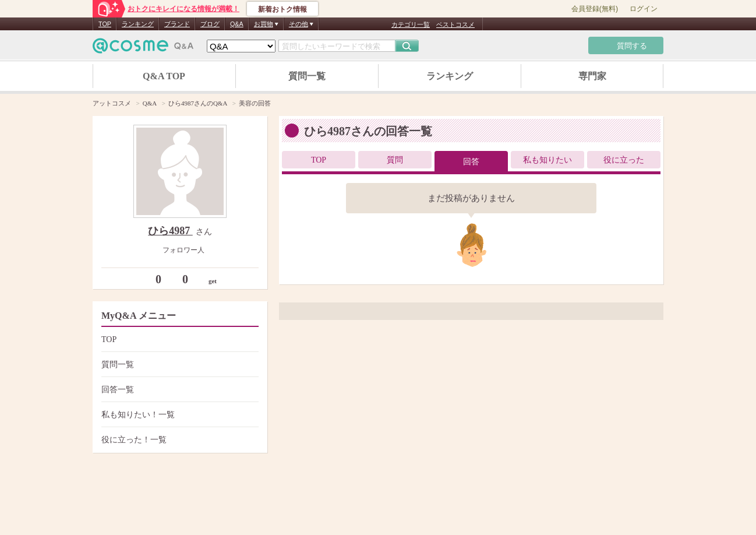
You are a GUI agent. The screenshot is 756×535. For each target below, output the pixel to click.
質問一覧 (307, 76)
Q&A (237, 24)
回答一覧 (179, 390)
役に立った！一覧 (179, 440)
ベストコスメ (455, 24)
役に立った (624, 160)
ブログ (210, 24)
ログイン (644, 9)
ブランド (177, 24)
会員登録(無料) (595, 9)
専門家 (592, 76)
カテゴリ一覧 (411, 24)
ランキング (138, 24)
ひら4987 (170, 231)
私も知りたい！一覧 (179, 415)
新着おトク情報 (282, 9)
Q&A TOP (164, 76)
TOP (105, 24)
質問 (395, 160)
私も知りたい (547, 160)
